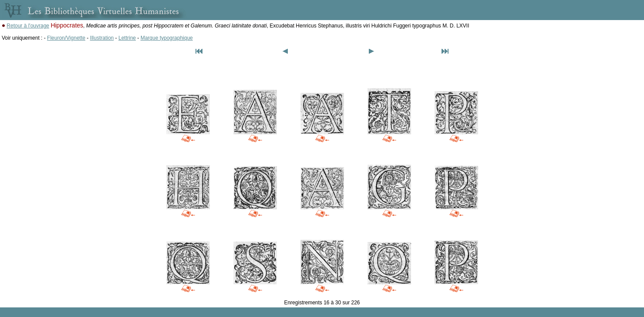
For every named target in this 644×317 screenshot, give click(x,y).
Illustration (102, 38)
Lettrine (127, 38)
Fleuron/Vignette (66, 38)
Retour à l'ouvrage (28, 26)
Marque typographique (167, 38)
